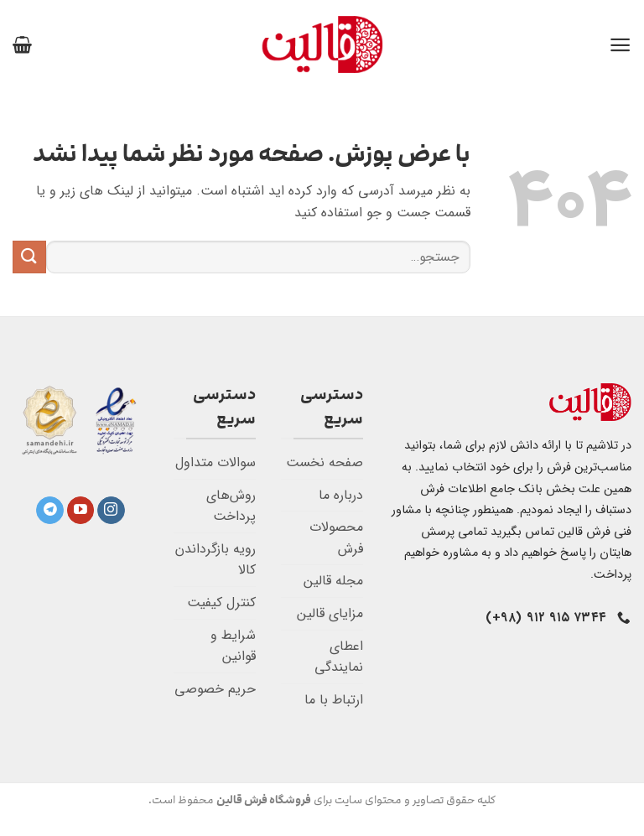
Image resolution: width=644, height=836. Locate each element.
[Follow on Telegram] (50, 511)
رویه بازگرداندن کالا (216, 560)
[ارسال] (29, 257)
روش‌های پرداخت (231, 506)
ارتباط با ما (334, 700)
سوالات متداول (216, 462)
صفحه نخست (325, 462)
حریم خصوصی (215, 689)
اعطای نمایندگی (339, 657)
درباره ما (341, 495)
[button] (620, 45)
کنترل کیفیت (221, 602)
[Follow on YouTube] (81, 511)
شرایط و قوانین (233, 646)
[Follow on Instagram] (111, 511)
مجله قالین (333, 581)
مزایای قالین (330, 613)
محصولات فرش (336, 538)
